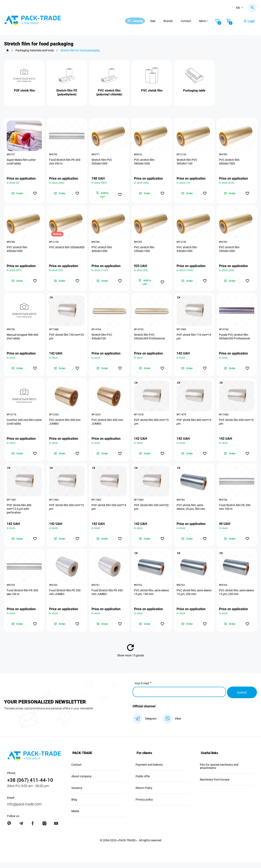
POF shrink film (24, 91)
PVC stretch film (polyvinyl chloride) (109, 92)
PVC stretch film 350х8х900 (60, 251)
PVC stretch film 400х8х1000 (102, 251)
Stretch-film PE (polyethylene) (67, 92)
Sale (158, 21)
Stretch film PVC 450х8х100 (102, 340)
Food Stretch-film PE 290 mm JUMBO (65, 598)
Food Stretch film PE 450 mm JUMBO (108, 598)
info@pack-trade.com (24, 810)
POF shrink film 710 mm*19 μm (189, 340)
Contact (191, 21)
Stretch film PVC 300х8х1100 (187, 162)
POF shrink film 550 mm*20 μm (147, 512)
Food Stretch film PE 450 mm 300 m (65, 162)
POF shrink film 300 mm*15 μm (147, 426)
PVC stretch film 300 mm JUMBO (65, 426)
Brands (173, 21)
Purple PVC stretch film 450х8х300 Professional (235, 340)
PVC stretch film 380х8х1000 (145, 162)
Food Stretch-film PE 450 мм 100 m (23, 598)
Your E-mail (142, 690)
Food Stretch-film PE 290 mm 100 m (235, 512)
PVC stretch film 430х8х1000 (187, 251)
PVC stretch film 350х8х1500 (145, 251)
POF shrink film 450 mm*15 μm (232, 426)
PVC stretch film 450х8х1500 (230, 162)
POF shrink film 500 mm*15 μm (62, 512)
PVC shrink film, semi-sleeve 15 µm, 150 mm (149, 598)
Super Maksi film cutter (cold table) (22, 162)
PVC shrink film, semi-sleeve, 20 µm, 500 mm (191, 512)
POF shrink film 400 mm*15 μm (189, 426)
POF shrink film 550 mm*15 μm (105, 512)
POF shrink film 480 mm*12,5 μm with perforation (19, 514)
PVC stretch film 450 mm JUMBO (108, 426)
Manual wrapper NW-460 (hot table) (23, 340)
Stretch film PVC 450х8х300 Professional (150, 340)
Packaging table (194, 91)
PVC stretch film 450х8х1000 (17, 251)
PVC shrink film (152, 91)
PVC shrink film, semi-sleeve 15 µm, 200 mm (191, 598)
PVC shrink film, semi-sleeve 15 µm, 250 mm (234, 598)
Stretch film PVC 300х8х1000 (102, 162)
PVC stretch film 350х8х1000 (230, 251)
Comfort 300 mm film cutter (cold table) (21, 426)
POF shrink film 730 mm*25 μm (62, 340)
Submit (242, 698)
